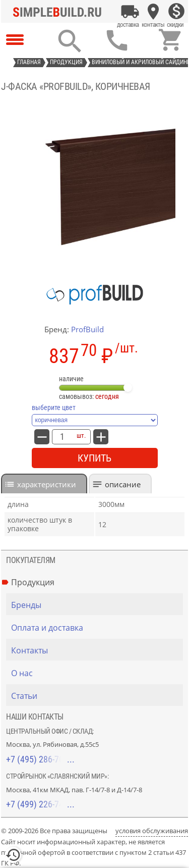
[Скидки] (176, 12)
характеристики (47, 484)
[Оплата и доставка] (130, 12)
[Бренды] (97, 605)
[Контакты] (153, 12)
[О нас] (97, 673)
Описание (123, 484)
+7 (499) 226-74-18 (40, 804)
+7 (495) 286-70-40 (40, 759)
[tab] (44, 483)
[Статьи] (97, 696)
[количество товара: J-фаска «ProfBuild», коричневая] (62, 437)
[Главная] (60, 12)
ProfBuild (87, 329)
